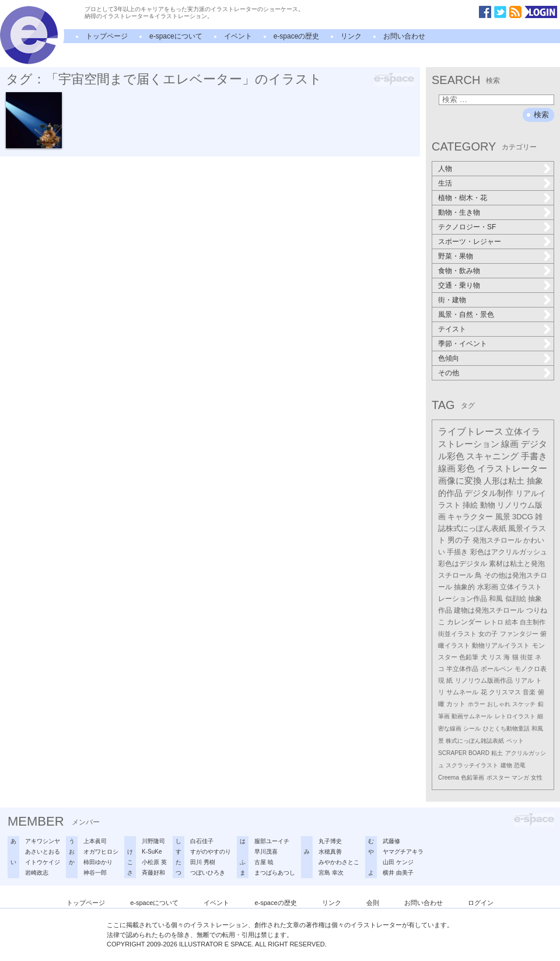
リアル (524, 680)
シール (472, 728)
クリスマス (505, 692)
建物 (506, 765)
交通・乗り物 (459, 285)
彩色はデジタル (463, 564)
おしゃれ (499, 704)
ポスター (498, 777)
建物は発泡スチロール (489, 610)
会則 (373, 903)
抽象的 (464, 587)
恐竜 (520, 765)
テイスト (452, 329)
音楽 (529, 692)
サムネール (462, 692)
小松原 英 (154, 862)
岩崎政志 (37, 873)
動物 (488, 505)
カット (456, 704)
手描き (457, 552)
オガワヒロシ (101, 852)
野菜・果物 (456, 256)
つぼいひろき (208, 873)
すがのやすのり (211, 852)
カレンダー (464, 622)
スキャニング (492, 456)
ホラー (477, 704)
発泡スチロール (497, 540)
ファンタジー (519, 634)
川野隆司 (153, 841)
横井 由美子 (398, 873)
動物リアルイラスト (501, 645)
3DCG (523, 517)
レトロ (494, 622)
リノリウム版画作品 (484, 680)
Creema (449, 777)
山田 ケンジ (398, 862)
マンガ (520, 777)
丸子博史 (330, 841)
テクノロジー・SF (467, 227)
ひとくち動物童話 (506, 728)
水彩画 (488, 587)
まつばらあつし (275, 873)
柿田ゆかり (98, 862)
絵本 (512, 622)
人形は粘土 (504, 481)
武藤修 (391, 841)
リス (495, 657)
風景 (503, 517)
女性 (537, 777)
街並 (527, 657)
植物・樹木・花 (463, 198)
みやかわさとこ (339, 862)
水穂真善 (330, 852)
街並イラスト (457, 634)
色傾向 (449, 358)
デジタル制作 (489, 493)
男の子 (459, 540)
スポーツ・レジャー (470, 242)
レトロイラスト (515, 716)
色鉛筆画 (473, 777)
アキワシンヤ (43, 841)
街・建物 (452, 300)
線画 (510, 444)
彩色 (466, 469)
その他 (449, 373)
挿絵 (470, 505)
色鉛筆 (469, 657)
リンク (351, 36)
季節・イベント (463, 344)
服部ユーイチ (272, 841)
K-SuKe (152, 852)
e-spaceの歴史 (297, 36)
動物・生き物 (459, 212)
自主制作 (533, 622)
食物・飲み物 (459, 271)
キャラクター (470, 517)
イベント (238, 36)
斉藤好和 (153, 873)
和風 (496, 599)
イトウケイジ (43, 862)
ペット (515, 741)
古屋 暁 (264, 862)
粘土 (497, 753)
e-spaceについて (176, 36)
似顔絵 (516, 599)
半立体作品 (462, 669)
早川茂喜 (266, 852)
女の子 (488, 634)
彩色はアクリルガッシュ (509, 552)
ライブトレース (471, 431)
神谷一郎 (95, 873)
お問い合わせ (404, 36)
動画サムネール (472, 716)
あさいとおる (43, 852)
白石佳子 (202, 841)
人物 (445, 169)
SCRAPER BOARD (464, 753)
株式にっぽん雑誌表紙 (475, 741)
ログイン (481, 903)
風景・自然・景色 (466, 314)
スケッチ (524, 704)
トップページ (107, 36)
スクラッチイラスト (472, 765)
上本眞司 (95, 841)
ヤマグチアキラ (403, 852)
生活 (445, 183)
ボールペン (497, 669)
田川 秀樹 (203, 862)
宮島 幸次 (331, 873)
